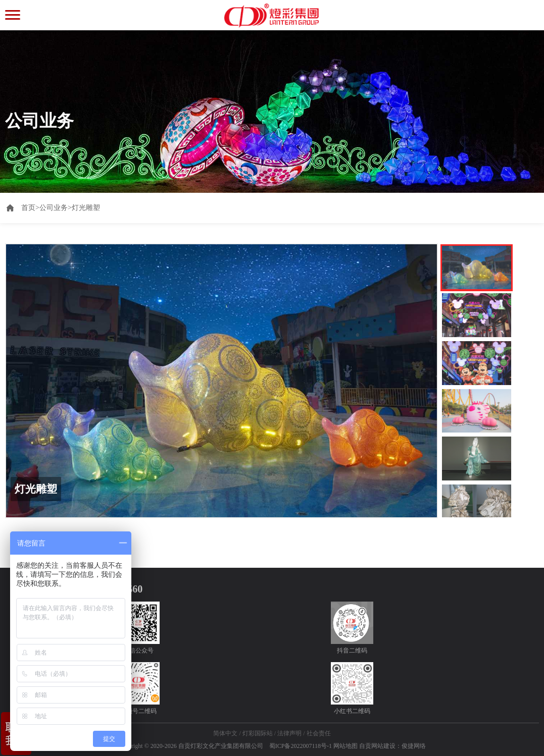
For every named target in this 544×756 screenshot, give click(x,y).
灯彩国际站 (258, 733)
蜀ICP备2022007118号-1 (301, 746)
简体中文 (225, 733)
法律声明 (289, 733)
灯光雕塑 (86, 208)
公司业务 (54, 208)
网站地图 (345, 746)
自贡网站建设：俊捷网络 (392, 746)
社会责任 (319, 733)
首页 (30, 208)
